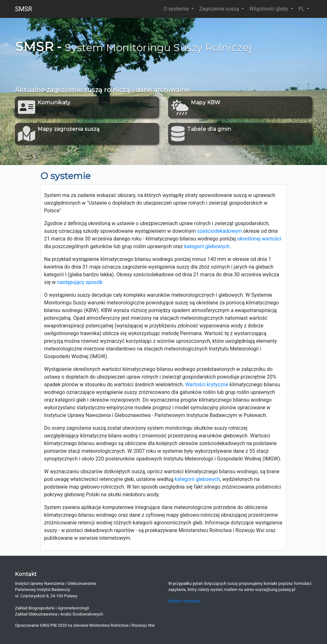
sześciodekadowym (219, 231)
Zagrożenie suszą (220, 9)
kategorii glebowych (207, 246)
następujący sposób (80, 282)
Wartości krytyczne (207, 385)
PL (302, 9)
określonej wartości (259, 239)
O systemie (177, 9)
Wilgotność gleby (269, 9)
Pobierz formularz (184, 601)
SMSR (24, 9)
